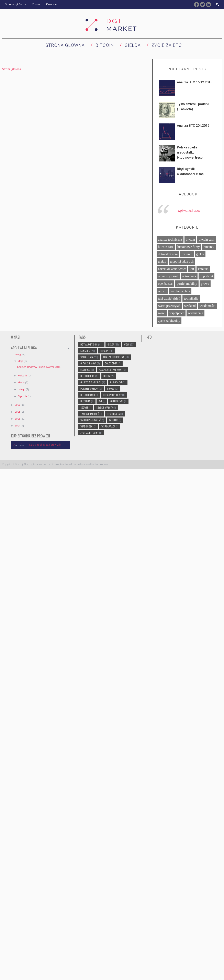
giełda (200, 254)
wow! (162, 313)
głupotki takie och (182, 261)
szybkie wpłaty (180, 291)
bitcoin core (166, 247)
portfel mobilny (187, 284)
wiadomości (207, 306)
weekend (190, 306)
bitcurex (209, 247)
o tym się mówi (168, 276)
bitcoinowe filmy (189, 247)
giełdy (162, 261)
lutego (22, 389)
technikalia (191, 298)
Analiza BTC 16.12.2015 (195, 82)
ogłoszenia (189, 276)
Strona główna (65, 45)
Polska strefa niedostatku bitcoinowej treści (190, 153)
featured (187, 254)
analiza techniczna (170, 239)
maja (21, 361)
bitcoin (190, 239)
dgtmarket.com (189, 211)
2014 (18, 426)
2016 (18, 412)
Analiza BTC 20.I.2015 (193, 126)
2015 (18, 419)
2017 (18, 405)
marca (21, 383)
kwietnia (23, 376)
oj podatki (206, 276)
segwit (162, 291)
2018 (19, 355)
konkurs (203, 269)
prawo (205, 284)
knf (192, 269)
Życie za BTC (167, 45)
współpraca (177, 313)
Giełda (133, 45)
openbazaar (165, 284)
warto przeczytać (169, 306)
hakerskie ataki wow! (172, 269)
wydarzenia (195, 313)
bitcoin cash (207, 239)
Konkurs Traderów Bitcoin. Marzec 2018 (39, 367)
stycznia (23, 396)
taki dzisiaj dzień (169, 298)
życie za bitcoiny (169, 321)
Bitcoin (105, 45)
